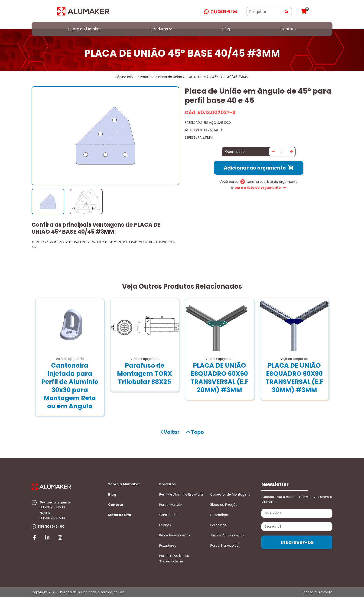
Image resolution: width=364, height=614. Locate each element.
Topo (195, 432)
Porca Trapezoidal (225, 545)
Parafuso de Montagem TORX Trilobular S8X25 (145, 374)
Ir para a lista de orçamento (256, 188)
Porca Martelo (171, 505)
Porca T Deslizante (174, 556)
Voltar (170, 432)
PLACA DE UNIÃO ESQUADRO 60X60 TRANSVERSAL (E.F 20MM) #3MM (219, 378)
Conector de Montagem (230, 494)
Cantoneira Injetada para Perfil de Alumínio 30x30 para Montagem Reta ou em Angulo (70, 386)
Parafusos (218, 525)
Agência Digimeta (318, 592)
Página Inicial (126, 77)
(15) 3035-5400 (224, 12)
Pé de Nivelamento (175, 535)
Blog (226, 29)
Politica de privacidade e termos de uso (92, 592)
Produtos (160, 29)
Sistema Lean (171, 561)
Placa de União (170, 77)
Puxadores (168, 545)
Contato (288, 29)
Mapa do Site (120, 515)
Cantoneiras (169, 515)
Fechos (165, 525)
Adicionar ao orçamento (255, 168)
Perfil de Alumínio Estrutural (181, 494)
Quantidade (235, 152)
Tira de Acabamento (227, 535)
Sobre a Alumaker (85, 29)
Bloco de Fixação (224, 505)
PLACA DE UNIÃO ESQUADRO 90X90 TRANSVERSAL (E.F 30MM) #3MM (294, 378)
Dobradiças (219, 515)
